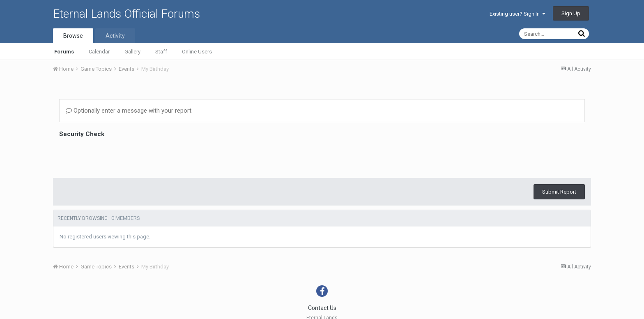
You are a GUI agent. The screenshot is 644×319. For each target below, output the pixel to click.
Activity (115, 36)
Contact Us (322, 308)
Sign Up (571, 13)
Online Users (197, 52)
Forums (64, 52)
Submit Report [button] (559, 192)
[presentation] (122, 156)
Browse (73, 36)
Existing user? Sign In (517, 14)
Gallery (132, 52)
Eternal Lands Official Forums (126, 14)
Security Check (82, 134)
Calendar (99, 52)
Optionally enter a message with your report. (129, 111)
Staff (161, 52)
